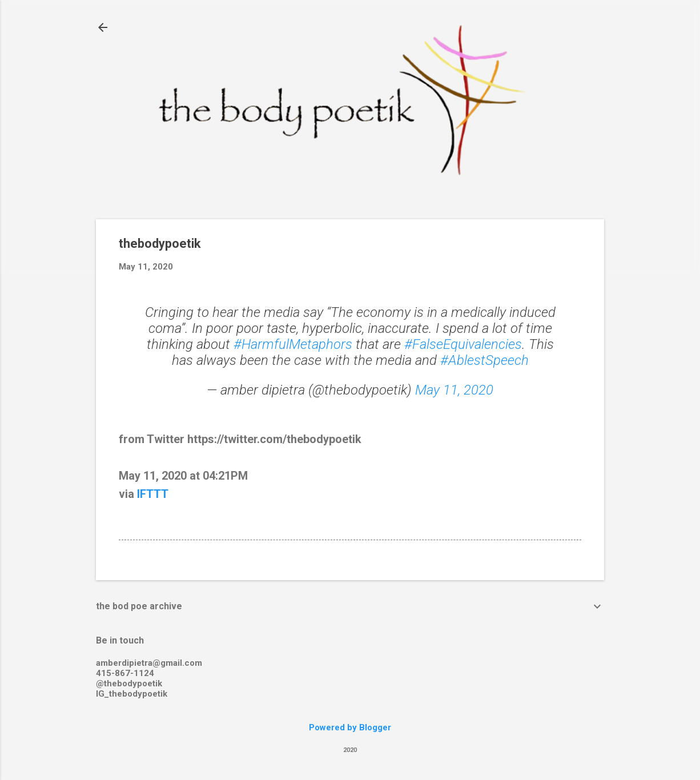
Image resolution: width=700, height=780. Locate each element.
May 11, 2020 (454, 390)
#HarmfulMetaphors (293, 344)
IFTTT (153, 494)
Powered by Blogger (350, 727)
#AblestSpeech (484, 360)
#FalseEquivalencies (463, 344)
